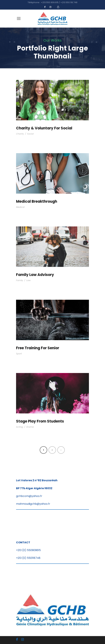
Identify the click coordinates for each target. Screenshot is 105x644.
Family (20, 280)
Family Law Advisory (35, 275)
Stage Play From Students (40, 421)
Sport (19, 354)
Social (30, 134)
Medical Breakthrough (37, 201)
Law (28, 280)
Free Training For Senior (38, 348)
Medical (20, 207)
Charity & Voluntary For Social (44, 128)
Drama (30, 427)
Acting (20, 427)
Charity (20, 134)
